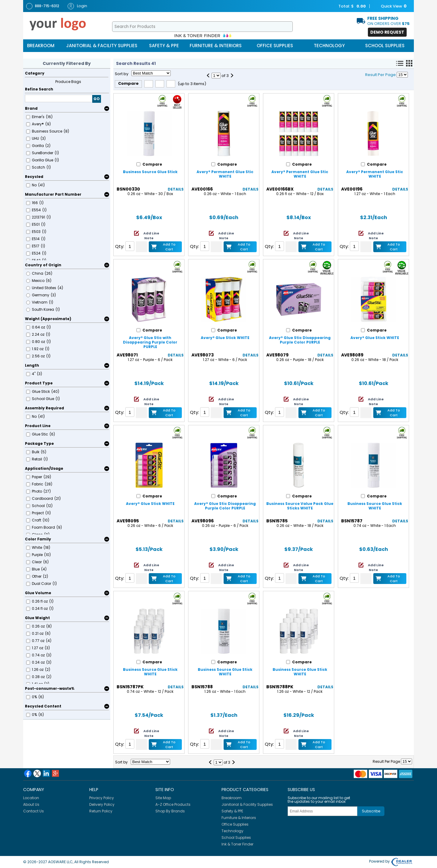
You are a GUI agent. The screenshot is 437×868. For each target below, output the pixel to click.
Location (31, 798)
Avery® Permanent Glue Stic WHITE (225, 174)
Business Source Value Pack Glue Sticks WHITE (300, 506)
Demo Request (387, 32)
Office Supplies (275, 46)
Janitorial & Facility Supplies (102, 46)
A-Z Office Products (173, 804)
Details (176, 189)
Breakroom (41, 46)
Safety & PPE (164, 46)
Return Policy (101, 811)
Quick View (391, 6)
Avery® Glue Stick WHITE (225, 338)
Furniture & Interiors (216, 46)
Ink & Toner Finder (237, 844)
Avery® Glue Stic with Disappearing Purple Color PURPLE (150, 342)
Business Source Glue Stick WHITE (375, 506)
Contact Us (34, 811)
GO (97, 99)
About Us (31, 804)
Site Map (163, 798)
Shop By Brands (170, 811)
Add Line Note (151, 236)
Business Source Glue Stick (150, 172)
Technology (329, 46)
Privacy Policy (102, 798)
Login (77, 6)
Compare (128, 83)
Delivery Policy (102, 804)
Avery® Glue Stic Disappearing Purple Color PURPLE (300, 340)
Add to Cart (169, 247)
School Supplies (385, 46)
